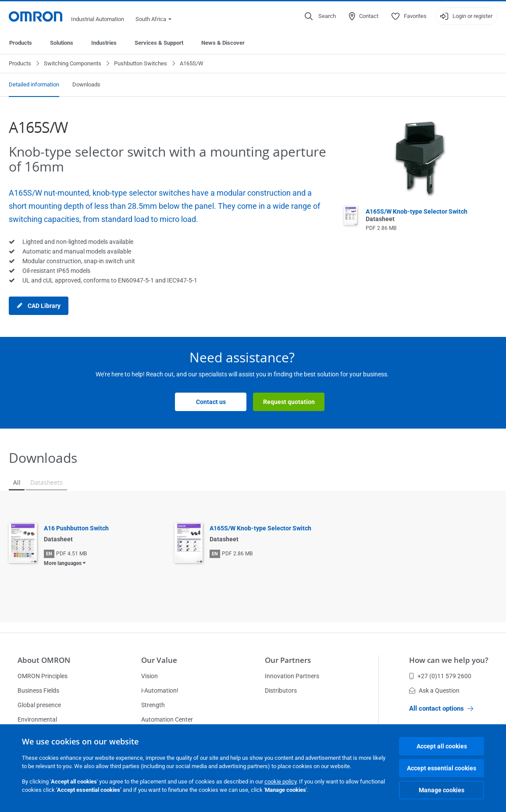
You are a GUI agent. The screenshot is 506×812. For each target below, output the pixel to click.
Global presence (39, 705)
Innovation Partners (292, 676)
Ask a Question (434, 690)
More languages (63, 563)
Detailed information (34, 84)
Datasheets (46, 482)
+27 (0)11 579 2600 (440, 676)
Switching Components (73, 63)
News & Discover (223, 43)
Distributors (281, 690)
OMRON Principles (43, 676)
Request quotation (289, 402)
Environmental (37, 719)
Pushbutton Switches (141, 63)
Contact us (211, 402)
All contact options (441, 708)
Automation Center (167, 719)
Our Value (159, 660)
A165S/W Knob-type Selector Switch (260, 528)
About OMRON (44, 660)
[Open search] (320, 16)
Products (21, 43)
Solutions (62, 43)
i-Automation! (160, 690)
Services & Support (159, 43)
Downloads (86, 84)
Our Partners (288, 660)
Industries (104, 43)
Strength (153, 705)
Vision (150, 676)
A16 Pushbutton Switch (76, 528)
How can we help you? (449, 660)
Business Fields (38, 690)
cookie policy (280, 782)
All (17, 482)
